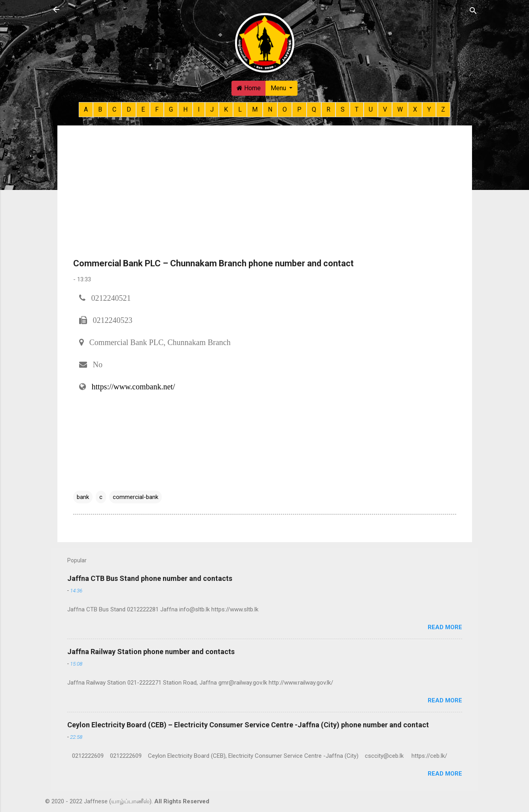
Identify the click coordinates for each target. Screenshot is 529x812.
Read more (445, 627)
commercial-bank (136, 497)
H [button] (185, 109)
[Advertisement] (265, 197)
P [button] (299, 109)
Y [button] (429, 109)
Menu (279, 88)
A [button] (86, 109)
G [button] (171, 109)
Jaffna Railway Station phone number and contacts (151, 652)
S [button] (343, 109)
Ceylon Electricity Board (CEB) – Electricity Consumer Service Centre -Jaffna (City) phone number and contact (248, 725)
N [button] (270, 109)
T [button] (357, 109)
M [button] (255, 109)
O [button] (285, 109)
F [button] (157, 109)
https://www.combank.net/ (134, 387)
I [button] (199, 109)
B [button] (100, 109)
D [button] (129, 109)
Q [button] (314, 109)
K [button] (226, 109)
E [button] (143, 109)
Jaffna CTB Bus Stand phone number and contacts (150, 578)
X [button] (415, 109)
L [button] (240, 109)
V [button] (385, 109)
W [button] (400, 109)
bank (83, 497)
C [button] (114, 109)
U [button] (371, 109)
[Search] (473, 10)
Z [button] (443, 109)
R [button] (328, 109)
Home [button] (249, 88)
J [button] (212, 109)
